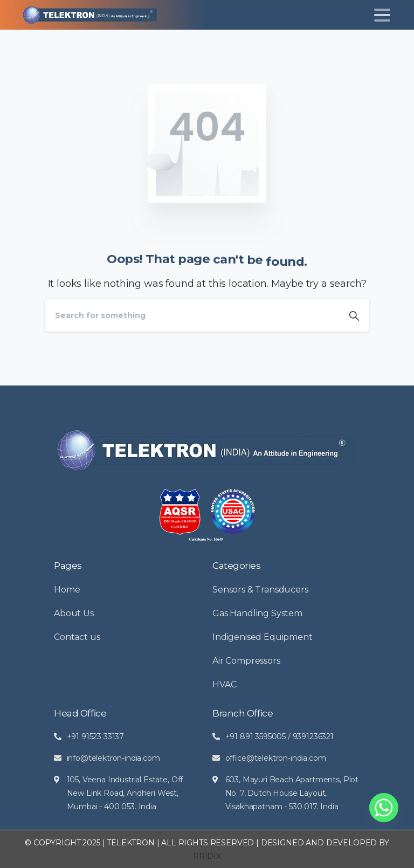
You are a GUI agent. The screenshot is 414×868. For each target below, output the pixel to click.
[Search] (192, 315)
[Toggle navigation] (382, 15)
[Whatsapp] (384, 808)
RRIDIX (207, 856)
